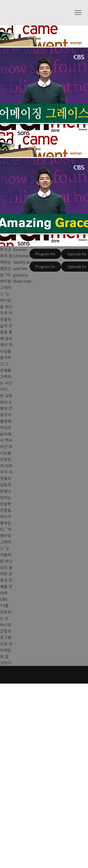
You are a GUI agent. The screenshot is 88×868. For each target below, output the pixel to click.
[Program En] (45, 267)
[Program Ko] (45, 254)
